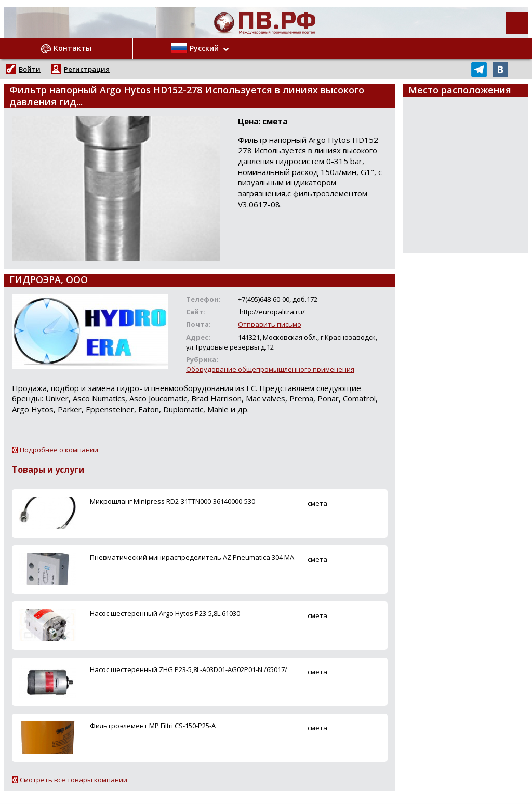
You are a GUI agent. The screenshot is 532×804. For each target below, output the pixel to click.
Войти (30, 69)
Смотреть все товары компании (74, 780)
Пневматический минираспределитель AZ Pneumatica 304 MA (192, 557)
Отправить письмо (270, 324)
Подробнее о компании (59, 450)
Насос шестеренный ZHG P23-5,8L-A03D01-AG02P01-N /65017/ (189, 669)
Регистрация (87, 69)
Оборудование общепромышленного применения (270, 369)
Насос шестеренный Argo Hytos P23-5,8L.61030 (165, 613)
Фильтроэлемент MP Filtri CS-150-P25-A (153, 726)
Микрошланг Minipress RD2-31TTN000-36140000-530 (172, 501)
